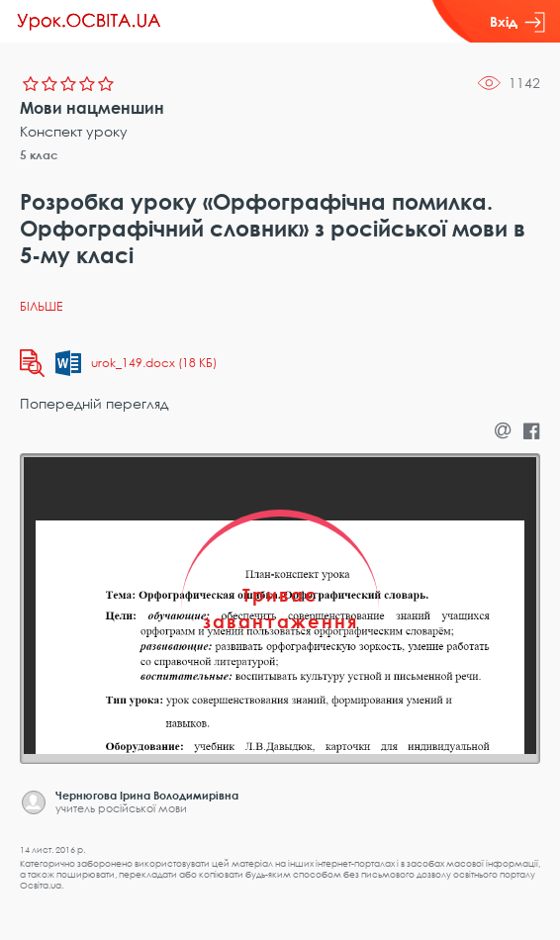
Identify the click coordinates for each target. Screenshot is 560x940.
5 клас (39, 155)
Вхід (517, 22)
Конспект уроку (74, 131)
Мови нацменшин (92, 108)
